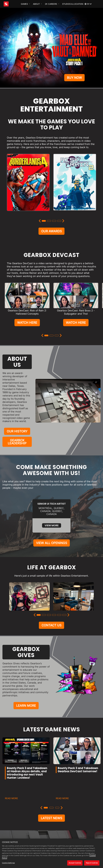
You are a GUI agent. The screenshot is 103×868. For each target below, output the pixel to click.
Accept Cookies (75, 863)
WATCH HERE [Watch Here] (27, 323)
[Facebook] (55, 825)
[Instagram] (41, 825)
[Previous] (40, 221)
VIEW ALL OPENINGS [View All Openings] (52, 516)
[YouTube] (62, 825)
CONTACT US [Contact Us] (51, 598)
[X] (49, 825)
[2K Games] (11, 4)
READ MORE (11, 771)
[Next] (63, 221)
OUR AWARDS (51, 231)
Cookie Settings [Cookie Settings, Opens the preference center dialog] (8, 863)
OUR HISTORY (17, 431)
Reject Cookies (92, 863)
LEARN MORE (26, 678)
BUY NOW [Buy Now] (74, 78)
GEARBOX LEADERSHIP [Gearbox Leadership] (17, 442)
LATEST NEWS (51, 791)
